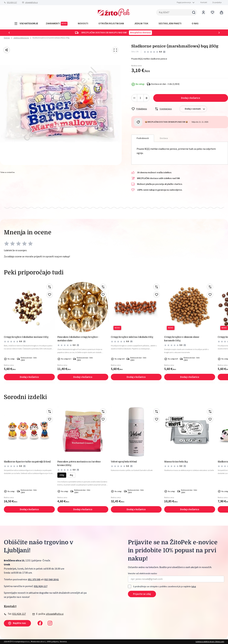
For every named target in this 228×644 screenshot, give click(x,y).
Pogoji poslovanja (184, 2)
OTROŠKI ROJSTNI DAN (111, 23)
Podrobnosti (143, 138)
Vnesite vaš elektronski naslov (143, 574)
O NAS (195, 23)
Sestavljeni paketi (170, 23)
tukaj (194, 587)
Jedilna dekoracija (21, 38)
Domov (7, 38)
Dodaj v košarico (191, 98)
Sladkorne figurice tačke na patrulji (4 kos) (27, 462)
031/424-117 (12, 2)
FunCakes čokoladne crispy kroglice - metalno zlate (78, 339)
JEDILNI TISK (141, 23)
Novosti (83, 23)
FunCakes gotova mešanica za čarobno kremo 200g (79, 463)
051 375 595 (34, 580)
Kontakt (204, 2)
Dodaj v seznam (196, 109)
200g (62, 475)
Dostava (164, 138)
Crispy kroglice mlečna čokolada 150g (132, 337)
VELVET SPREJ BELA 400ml (124, 462)
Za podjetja (217, 2)
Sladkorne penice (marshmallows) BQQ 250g (51, 38)
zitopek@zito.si (31, 2)
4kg (71, 475)
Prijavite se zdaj (142, 594)
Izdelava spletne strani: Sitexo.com (210, 642)
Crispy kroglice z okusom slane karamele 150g (182, 339)
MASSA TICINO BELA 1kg (176, 462)
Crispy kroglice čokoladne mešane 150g (26, 337)
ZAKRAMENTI (57, 24)
